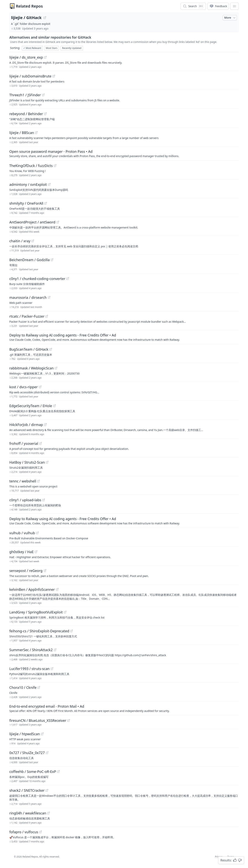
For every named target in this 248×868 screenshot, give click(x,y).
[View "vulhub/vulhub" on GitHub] (37, 533)
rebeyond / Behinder (26, 114)
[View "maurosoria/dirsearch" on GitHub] (49, 297)
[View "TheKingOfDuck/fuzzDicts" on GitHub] (55, 166)
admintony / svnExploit (28, 184)
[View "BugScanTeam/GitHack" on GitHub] (51, 349)
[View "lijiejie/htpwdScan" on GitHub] (42, 734)
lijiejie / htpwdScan (25, 734)
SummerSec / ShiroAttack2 (31, 650)
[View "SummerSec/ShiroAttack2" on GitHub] (55, 650)
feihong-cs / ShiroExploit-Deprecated (39, 631)
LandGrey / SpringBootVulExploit (36, 612)
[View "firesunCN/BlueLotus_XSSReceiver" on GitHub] (69, 720)
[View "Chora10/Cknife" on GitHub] (39, 687)
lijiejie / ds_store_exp (26, 57)
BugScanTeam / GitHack (29, 349)
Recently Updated (72, 48)
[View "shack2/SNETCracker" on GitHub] (47, 790)
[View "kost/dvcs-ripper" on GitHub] (40, 387)
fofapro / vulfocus (24, 832)
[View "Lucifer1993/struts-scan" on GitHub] (52, 669)
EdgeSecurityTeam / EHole (31, 406)
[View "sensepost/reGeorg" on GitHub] (45, 571)
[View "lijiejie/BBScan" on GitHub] (36, 133)
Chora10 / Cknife (23, 687)
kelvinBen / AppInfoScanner (32, 589)
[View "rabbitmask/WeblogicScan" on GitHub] (56, 368)
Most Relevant (32, 48)
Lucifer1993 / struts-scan (29, 669)
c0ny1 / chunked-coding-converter (37, 279)
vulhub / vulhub (22, 533)
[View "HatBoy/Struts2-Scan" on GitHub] (47, 462)
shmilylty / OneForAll (26, 203)
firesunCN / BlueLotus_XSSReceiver (38, 720)
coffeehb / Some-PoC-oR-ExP (33, 772)
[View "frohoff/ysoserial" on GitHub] (40, 443)
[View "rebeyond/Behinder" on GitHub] (45, 114)
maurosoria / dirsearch (28, 297)
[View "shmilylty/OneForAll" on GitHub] (46, 203)
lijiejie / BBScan (22, 133)
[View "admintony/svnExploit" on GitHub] (49, 184)
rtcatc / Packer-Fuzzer (27, 316)
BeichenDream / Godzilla (29, 260)
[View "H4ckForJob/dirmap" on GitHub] (45, 425)
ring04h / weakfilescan (28, 813)
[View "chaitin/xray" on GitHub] (33, 241)
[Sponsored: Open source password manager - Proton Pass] (124, 153)
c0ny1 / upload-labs (25, 500)
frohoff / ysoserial (24, 443)
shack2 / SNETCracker (27, 790)
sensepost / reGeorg (26, 571)
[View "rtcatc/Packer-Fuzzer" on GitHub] (47, 316)
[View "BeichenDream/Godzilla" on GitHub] (52, 260)
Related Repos (29, 6)
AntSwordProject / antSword (32, 222)
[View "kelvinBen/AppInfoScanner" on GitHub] (57, 589)
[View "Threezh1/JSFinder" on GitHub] (43, 95)
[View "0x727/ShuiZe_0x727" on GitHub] (47, 753)
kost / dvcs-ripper (24, 387)
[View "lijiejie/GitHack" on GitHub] (45, 18)
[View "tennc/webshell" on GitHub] (38, 481)
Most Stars (52, 48)
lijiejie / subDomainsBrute (30, 76)
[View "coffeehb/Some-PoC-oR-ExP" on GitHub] (58, 772)
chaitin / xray (20, 241)
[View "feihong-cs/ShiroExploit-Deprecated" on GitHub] (71, 631)
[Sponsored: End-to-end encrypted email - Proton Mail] (124, 708)
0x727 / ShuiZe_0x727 (27, 753)
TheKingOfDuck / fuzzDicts (31, 166)
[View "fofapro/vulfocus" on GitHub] (40, 832)
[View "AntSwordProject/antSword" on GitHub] (58, 222)
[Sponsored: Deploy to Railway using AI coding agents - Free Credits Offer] (124, 337)
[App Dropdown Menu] (234, 6)
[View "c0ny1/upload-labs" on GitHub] (44, 500)
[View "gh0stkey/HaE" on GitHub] (36, 552)
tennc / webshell (23, 481)
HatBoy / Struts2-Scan (27, 462)
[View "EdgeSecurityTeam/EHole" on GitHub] (54, 406)
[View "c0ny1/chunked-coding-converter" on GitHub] (68, 279)
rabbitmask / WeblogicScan (31, 368)
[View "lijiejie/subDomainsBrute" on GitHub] (54, 76)
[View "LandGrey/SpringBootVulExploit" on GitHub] (65, 612)
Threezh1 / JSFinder (25, 95)
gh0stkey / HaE (22, 552)
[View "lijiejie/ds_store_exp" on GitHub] (45, 57)
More (230, 18)
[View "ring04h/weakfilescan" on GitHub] (48, 813)
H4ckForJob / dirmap (26, 425)
